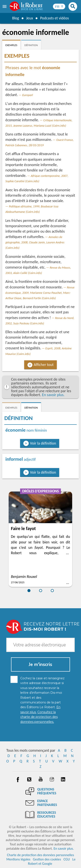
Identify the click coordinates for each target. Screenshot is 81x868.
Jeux (29, 18)
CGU (67, 859)
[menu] (5, 6)
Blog (15, 18)
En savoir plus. (53, 395)
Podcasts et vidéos (54, 18)
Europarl (28, 95)
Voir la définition (43, 443)
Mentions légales (18, 859)
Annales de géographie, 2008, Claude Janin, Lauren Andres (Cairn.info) (35, 242)
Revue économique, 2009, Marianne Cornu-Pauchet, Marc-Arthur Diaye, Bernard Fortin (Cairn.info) (40, 293)
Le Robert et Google (52, 861)
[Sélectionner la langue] (59, 6)
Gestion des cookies (47, 859)
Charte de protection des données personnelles (40, 855)
